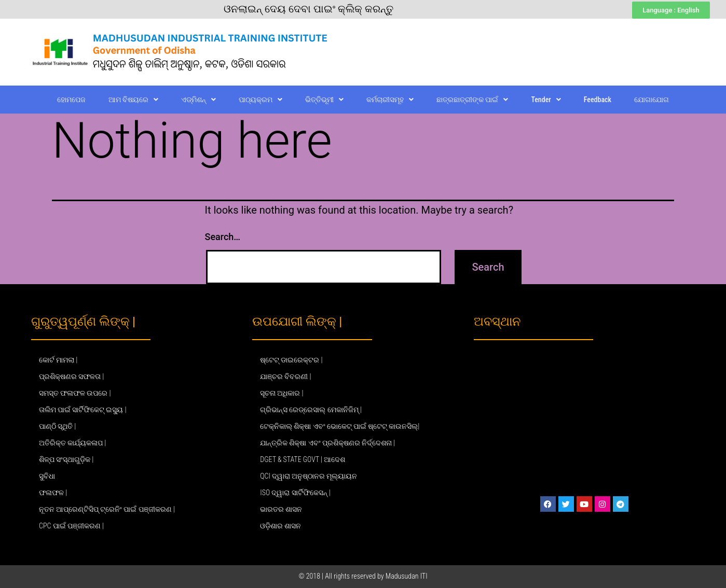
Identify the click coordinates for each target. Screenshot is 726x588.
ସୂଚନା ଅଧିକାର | (282, 393)
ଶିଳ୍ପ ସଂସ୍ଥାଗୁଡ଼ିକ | (66, 459)
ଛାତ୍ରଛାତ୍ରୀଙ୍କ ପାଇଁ (472, 100)
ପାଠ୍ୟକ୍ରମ (261, 100)
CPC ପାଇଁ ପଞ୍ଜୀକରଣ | (71, 526)
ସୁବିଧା (47, 476)
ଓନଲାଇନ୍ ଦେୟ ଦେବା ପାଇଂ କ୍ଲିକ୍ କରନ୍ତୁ (309, 9)
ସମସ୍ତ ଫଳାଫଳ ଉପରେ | (75, 393)
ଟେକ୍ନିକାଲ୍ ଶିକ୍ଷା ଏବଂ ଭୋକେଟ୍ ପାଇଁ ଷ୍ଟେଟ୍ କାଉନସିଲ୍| (340, 426)
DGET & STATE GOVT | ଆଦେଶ (303, 459)
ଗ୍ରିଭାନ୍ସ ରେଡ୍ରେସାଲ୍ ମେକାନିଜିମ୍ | (311, 410)
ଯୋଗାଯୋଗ (652, 100)
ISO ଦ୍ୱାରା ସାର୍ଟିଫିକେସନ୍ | (295, 493)
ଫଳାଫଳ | (53, 493)
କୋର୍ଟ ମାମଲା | (58, 360)
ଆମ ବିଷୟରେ (133, 100)
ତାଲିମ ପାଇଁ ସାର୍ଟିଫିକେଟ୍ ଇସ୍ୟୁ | (83, 410)
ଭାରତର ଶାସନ (281, 509)
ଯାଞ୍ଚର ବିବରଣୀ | (285, 376)
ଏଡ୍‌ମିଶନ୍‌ (198, 100)
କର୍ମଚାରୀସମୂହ (390, 100)
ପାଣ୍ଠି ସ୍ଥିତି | (57, 426)
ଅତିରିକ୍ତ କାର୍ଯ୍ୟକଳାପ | (72, 443)
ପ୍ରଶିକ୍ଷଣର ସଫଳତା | (71, 376)
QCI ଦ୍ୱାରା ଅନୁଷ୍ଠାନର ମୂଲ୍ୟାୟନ (309, 476)
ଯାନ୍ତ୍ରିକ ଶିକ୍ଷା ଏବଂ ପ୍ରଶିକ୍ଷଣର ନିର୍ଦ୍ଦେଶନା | (327, 443)
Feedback (598, 100)
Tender (546, 100)
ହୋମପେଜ (71, 100)
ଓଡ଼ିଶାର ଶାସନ (280, 526)
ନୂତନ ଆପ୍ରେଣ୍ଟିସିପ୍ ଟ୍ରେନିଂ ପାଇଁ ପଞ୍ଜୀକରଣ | (107, 509)
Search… (223, 237)
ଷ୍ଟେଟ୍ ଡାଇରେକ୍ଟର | (291, 360)
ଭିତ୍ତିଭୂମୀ (324, 100)
